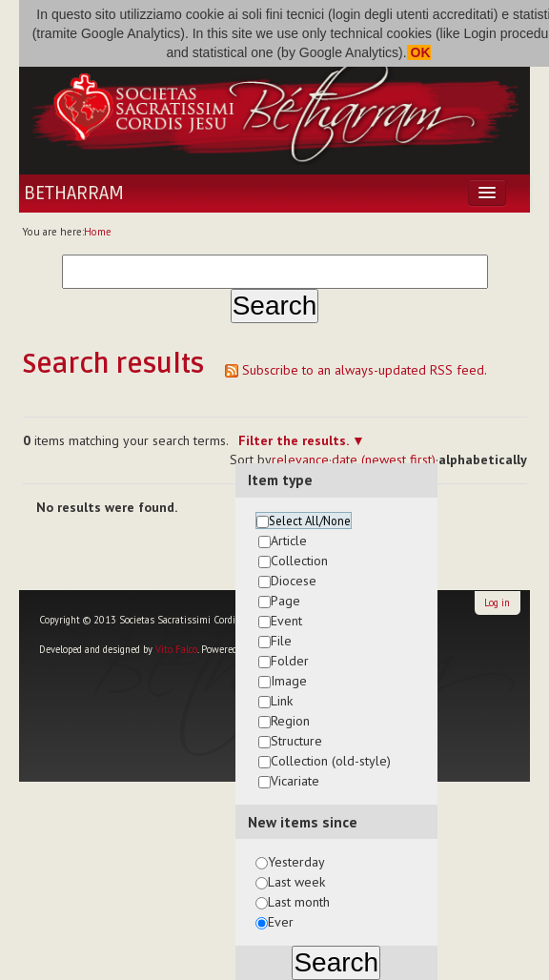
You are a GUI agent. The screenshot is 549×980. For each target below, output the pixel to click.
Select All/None (310, 521)
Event (286, 621)
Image (289, 681)
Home (98, 232)
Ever (281, 922)
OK (419, 52)
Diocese (294, 581)
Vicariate (295, 781)
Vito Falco (176, 649)
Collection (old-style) (331, 761)
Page (285, 601)
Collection (299, 561)
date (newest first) (384, 459)
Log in (497, 602)
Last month (299, 902)
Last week (296, 882)
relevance (300, 459)
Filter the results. (295, 440)
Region (290, 721)
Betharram (74, 194)
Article (289, 541)
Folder (290, 661)
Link (282, 701)
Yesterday (296, 862)
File (281, 641)
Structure (296, 741)
